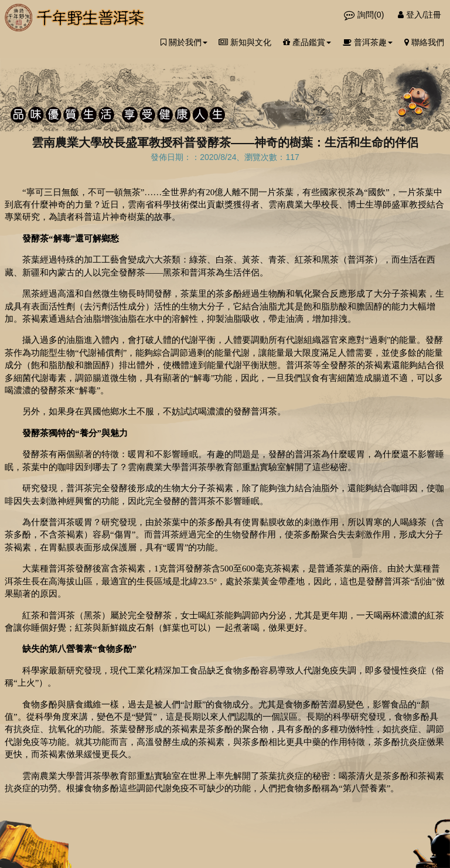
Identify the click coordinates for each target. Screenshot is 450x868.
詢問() (365, 15)
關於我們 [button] (184, 42)
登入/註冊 (420, 15)
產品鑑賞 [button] (307, 42)
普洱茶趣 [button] (368, 42)
